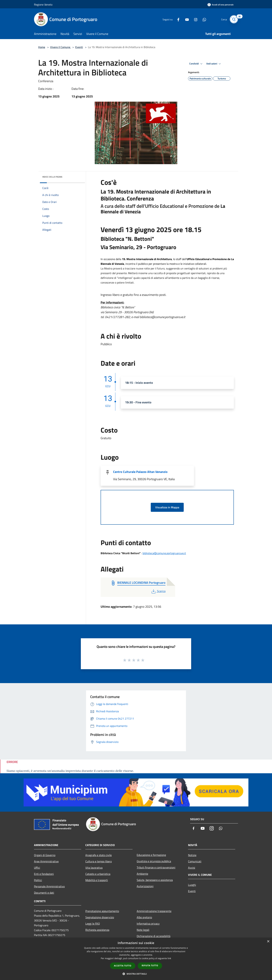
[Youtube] (186, 19)
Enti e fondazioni (44, 874)
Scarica (158, 591)
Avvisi (192, 868)
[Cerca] (234, 19)
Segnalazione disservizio (100, 917)
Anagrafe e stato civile (99, 855)
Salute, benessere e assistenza (155, 880)
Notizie (192, 855)
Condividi (196, 64)
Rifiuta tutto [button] (150, 965)
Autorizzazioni (145, 886)
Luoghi (192, 885)
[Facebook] (177, 19)
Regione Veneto (43, 5)
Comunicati (195, 861)
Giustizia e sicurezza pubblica (154, 861)
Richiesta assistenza (97, 930)
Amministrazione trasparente (154, 911)
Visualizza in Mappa (167, 507)
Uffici (37, 868)
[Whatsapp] (203, 19)
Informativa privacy (148, 924)
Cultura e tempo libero (99, 861)
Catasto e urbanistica (98, 874)
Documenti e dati (44, 893)
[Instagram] (194, 19)
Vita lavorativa (94, 868)
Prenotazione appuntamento (102, 911)
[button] (136, 974)
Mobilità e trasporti (97, 880)
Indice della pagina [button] (52, 177)
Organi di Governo (45, 855)
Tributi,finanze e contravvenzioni (156, 867)
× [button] (268, 942)
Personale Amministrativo (49, 886)
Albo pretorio (144, 917)
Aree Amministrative (46, 861)
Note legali (143, 930)
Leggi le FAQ (93, 924)
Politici (38, 880)
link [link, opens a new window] (169, 958)
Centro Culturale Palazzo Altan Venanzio (140, 472)
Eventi (79, 47)
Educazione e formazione (151, 855)
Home (42, 47)
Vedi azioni (214, 64)
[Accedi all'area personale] (220, 5)
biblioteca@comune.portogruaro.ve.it (164, 553)
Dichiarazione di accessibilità (154, 936)
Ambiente (142, 874)
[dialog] (136, 959)
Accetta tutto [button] (123, 966)
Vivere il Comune (61, 47)
